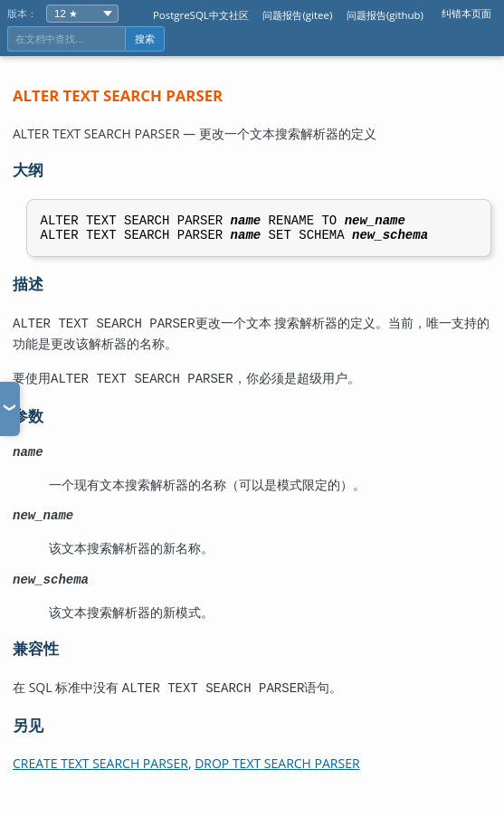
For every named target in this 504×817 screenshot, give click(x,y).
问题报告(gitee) (297, 15)
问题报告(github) (385, 15)
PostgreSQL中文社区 (201, 15)
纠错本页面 (466, 13)
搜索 (145, 39)
